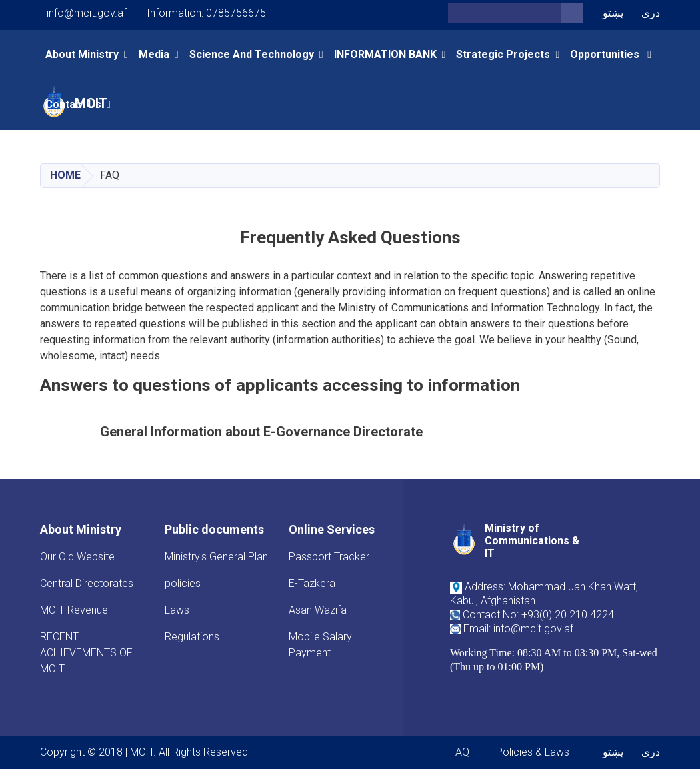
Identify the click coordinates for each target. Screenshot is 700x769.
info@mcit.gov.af (87, 13)
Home (65, 175)
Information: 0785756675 (206, 13)
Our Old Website (77, 557)
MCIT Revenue (74, 610)
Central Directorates (87, 583)
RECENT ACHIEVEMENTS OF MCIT (86, 653)
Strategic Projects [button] (503, 54)
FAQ (460, 752)
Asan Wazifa (318, 610)
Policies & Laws (533, 752)
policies (183, 583)
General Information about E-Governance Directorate (261, 432)
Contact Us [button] (73, 104)
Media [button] (154, 54)
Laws (177, 610)
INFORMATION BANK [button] (385, 54)
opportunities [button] (606, 54)
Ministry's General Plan (216, 557)
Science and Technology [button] (252, 54)
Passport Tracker (329, 557)
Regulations (192, 637)
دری (651, 13)
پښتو (613, 13)
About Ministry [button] (82, 54)
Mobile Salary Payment (320, 645)
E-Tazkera (312, 583)
